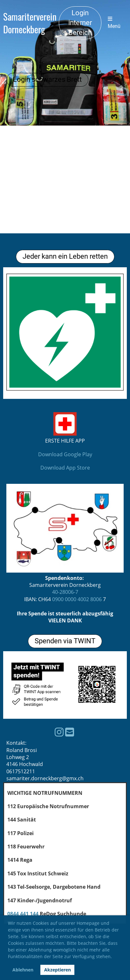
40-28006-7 (65, 592)
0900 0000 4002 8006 (77, 599)
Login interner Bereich (80, 23)
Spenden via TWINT (65, 641)
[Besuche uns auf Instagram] (59, 732)
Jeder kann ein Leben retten (65, 256)
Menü (114, 23)
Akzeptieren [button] (58, 970)
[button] (114, 957)
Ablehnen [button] (23, 970)
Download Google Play (65, 454)
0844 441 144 (23, 914)
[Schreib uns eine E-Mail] (70, 732)
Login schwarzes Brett (47, 79)
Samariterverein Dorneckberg (30, 23)
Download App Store (65, 468)
